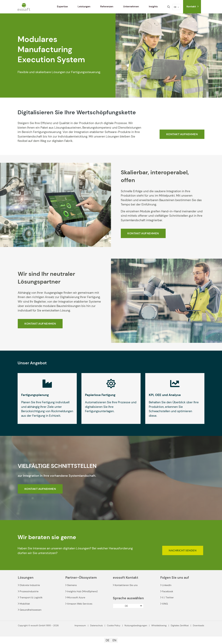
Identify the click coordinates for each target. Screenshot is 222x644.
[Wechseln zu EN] (114, 640)
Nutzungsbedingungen (136, 625)
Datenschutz (96, 625)
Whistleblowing (159, 625)
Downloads (198, 625)
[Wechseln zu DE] (108, 640)
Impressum (80, 625)
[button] (128, 606)
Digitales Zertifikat (180, 625)
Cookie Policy (114, 625)
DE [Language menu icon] (177, 7)
